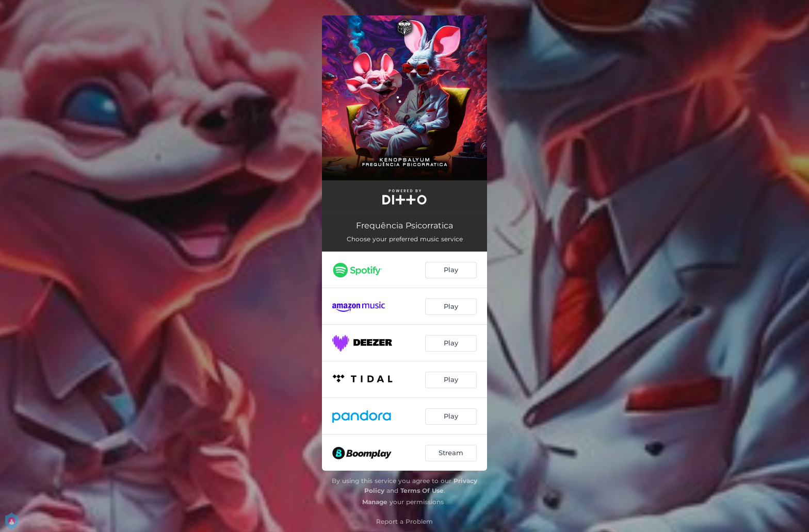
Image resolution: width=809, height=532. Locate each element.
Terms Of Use (422, 491)
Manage (375, 502)
